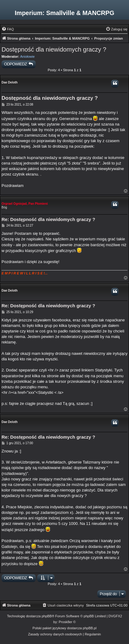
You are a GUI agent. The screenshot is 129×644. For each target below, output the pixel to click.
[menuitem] (8, 29)
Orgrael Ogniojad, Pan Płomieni (25, 204)
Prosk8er (66, 622)
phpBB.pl (90, 628)
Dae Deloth (10, 82)
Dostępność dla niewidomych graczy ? (54, 49)
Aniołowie (28, 56)
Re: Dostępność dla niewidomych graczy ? (48, 219)
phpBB (47, 616)
